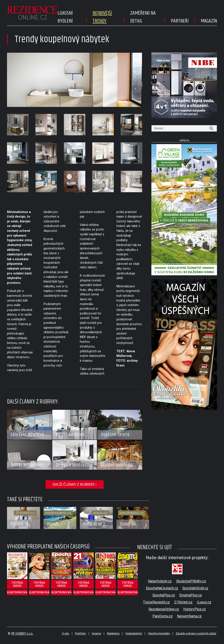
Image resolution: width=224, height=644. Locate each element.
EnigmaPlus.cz (191, 595)
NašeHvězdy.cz (160, 581)
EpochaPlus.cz (164, 595)
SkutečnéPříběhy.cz (191, 581)
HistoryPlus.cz (195, 609)
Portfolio (80, 633)
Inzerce (96, 633)
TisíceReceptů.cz (156, 602)
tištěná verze (17, 584)
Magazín (209, 21)
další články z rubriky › (74, 484)
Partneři (180, 21)
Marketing (113, 633)
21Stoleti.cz (183, 602)
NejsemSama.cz (189, 616)
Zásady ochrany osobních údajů (196, 633)
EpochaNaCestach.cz (162, 588)
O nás (66, 633)
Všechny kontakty (159, 633)
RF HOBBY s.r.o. (22, 634)
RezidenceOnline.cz (164, 609)
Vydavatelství (134, 633)
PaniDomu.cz (163, 616)
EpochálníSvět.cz (195, 588)
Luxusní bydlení (65, 17)
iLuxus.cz (204, 602)
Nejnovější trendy (102, 17)
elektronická (17, 592)
